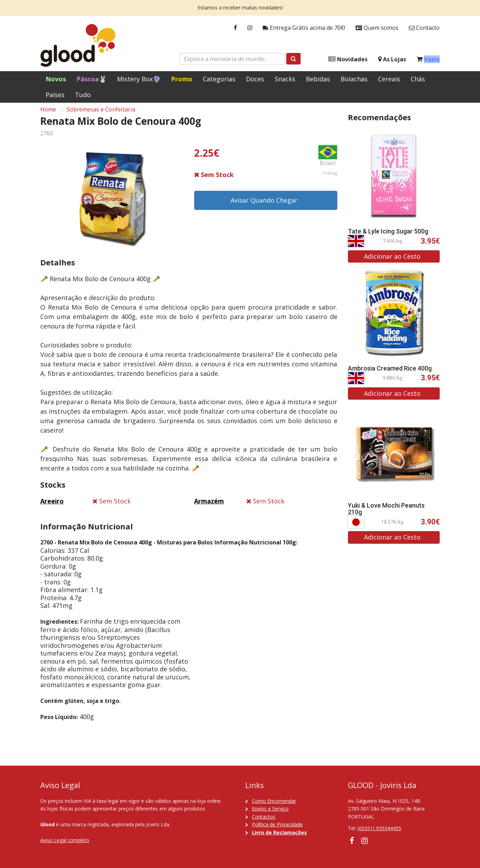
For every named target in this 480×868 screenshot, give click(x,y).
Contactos (264, 817)
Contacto (424, 28)
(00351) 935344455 (379, 828)
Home (48, 114)
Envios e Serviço (270, 809)
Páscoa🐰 (91, 79)
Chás (418, 79)
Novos (56, 79)
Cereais (389, 79)
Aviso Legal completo (65, 840)
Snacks (285, 79)
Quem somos (377, 28)
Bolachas (354, 79)
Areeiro (52, 506)
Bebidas (318, 79)
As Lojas (392, 59)
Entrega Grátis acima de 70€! (304, 28)
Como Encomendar (274, 801)
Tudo (83, 95)
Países (55, 95)
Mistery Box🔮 (139, 79)
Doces (255, 79)
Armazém (209, 506)
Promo (182, 79)
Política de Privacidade (277, 824)
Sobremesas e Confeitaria (101, 114)
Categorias (219, 79)
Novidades (348, 59)
